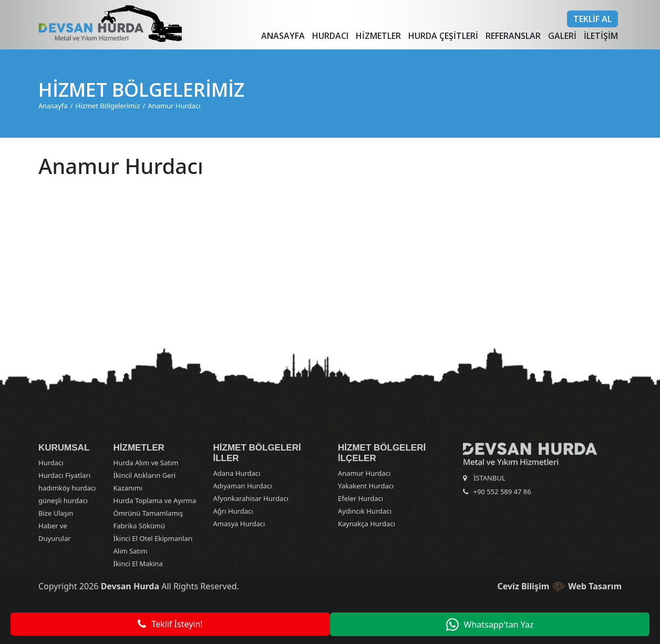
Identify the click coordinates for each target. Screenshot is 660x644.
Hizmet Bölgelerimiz (108, 106)
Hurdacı (330, 36)
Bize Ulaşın (56, 513)
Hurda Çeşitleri (443, 36)
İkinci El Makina (138, 564)
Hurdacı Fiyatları (64, 475)
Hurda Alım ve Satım (146, 463)
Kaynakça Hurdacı (367, 524)
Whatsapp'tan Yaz (493, 625)
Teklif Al (592, 19)
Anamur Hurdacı (174, 106)
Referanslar (513, 36)
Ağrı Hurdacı (233, 511)
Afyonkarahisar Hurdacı (251, 498)
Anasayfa (283, 36)
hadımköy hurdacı (67, 488)
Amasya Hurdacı (239, 524)
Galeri (562, 36)
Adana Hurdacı (237, 473)
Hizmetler (378, 36)
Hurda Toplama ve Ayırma (155, 500)
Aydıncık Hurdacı (365, 511)
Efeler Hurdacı (360, 498)
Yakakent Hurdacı (366, 486)
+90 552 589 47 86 (502, 492)
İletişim (601, 36)
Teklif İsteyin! (167, 625)
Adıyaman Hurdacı (243, 486)
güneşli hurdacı (63, 500)
